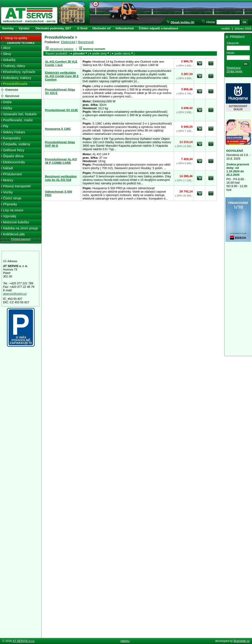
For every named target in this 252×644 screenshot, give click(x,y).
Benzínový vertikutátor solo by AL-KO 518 (61, 178)
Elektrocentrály (14, 162)
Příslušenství (12, 174)
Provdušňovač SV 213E (61, 110)
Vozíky (8, 192)
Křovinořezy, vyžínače (19, 72)
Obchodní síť (102, 28)
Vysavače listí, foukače (20, 114)
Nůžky (8, 108)
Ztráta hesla (234, 71)
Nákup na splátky (14, 38)
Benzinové (86, 42)
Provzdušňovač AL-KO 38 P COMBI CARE (61, 161)
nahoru (125, 641)
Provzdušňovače (15, 84)
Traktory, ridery (14, 66)
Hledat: (211, 22)
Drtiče (7, 102)
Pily (6, 126)
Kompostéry (12, 138)
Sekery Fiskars (14, 132)
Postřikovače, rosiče (18, 120)
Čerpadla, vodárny (17, 144)
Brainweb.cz (242, 641)
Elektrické (68, 42)
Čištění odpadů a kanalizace (159, 28)
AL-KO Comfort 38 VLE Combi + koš (61, 63)
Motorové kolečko (16, 222)
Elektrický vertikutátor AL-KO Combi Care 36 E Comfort (62, 76)
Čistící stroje (12, 198)
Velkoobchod (124, 28)
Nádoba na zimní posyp (20, 228)
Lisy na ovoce (13, 210)
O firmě (82, 28)
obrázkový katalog (62, 49)
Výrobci (24, 28)
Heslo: (231, 53)
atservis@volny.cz (15, 294)
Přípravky (10, 204)
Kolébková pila (14, 234)
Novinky (8, 28)
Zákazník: (233, 43)
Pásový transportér (17, 186)
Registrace (234, 68)
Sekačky (9, 60)
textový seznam (94, 49)
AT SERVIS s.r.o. (24, 641)
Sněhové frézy (14, 150)
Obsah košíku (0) (182, 22)
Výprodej (10, 216)
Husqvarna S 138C (58, 129)
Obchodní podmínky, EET (53, 28)
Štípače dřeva (13, 156)
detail (211, 63)
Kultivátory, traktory (17, 78)
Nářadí (8, 168)
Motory (8, 180)
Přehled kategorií (21, 239)
